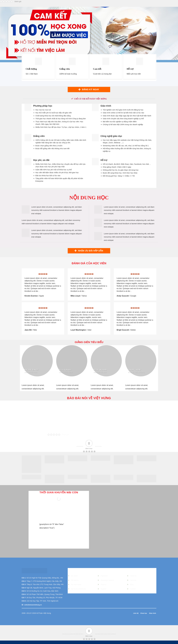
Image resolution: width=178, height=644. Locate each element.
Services (133, 580)
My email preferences (79, 589)
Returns (103, 584)
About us (133, 576)
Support (103, 589)
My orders (75, 576)
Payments (104, 576)
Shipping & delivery (107, 580)
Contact (133, 589)
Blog (132, 584)
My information (76, 584)
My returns (75, 580)
